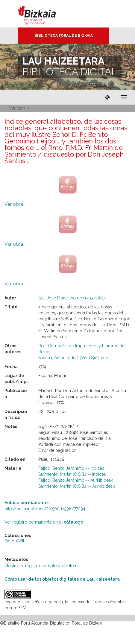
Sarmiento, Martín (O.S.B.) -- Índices (72, 474)
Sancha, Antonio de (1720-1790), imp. (74, 358)
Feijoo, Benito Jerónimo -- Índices (71, 468)
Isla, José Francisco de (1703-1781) (72, 298)
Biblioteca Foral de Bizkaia (64, 36)
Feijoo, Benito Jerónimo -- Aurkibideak (76, 480)
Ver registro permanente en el (44, 522)
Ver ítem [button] (19, 108)
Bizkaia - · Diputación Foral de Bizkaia (43, 14)
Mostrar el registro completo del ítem (41, 566)
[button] (107, 97)
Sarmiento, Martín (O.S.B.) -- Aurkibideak (76, 486)
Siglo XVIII (14, 541)
